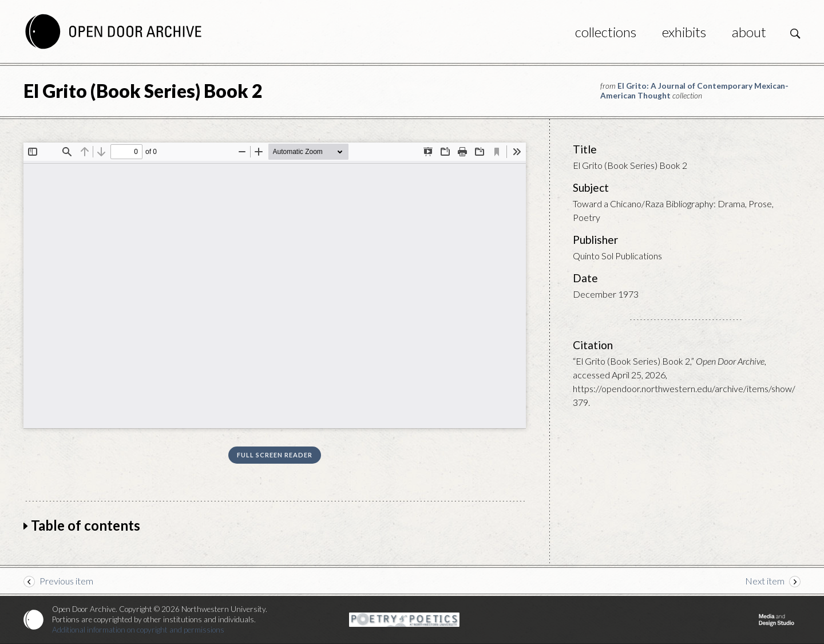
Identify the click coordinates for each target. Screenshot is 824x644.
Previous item (66, 581)
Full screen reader (275, 455)
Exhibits (684, 32)
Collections (606, 32)
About (749, 32)
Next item (765, 581)
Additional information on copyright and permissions (138, 630)
